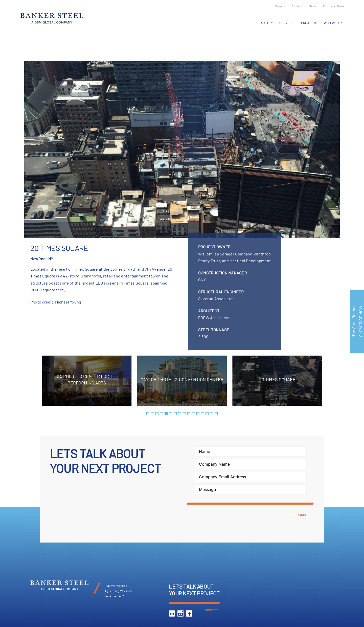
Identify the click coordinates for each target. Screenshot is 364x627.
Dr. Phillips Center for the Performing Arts (87, 379)
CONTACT (211, 610)
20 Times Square (277, 379)
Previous (25, 41)
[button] (148, 414)
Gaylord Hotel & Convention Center (182, 379)
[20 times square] (182, 150)
